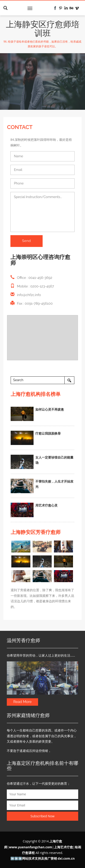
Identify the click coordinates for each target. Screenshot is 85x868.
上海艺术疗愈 (63, 847)
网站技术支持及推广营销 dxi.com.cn (48, 858)
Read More (23, 702)
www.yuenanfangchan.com (30, 847)
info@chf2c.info (29, 295)
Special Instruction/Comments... (42, 212)
